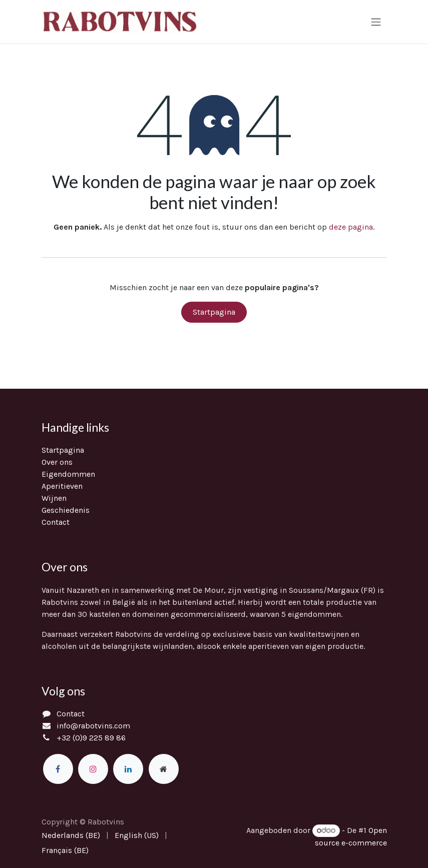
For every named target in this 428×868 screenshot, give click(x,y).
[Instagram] (93, 769)
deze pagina (351, 228)
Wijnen (54, 498)
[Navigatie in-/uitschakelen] (376, 22)
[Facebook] (58, 769)
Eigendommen (68, 474)
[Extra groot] (164, 769)
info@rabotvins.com (93, 726)
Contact (56, 522)
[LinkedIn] (128, 769)
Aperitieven (62, 486)
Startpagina (214, 313)
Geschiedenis (66, 510)
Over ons (57, 462)
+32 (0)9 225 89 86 (91, 738)
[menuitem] (71, 835)
